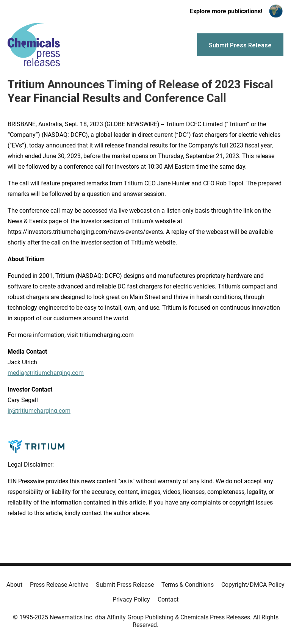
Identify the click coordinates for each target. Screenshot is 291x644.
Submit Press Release (125, 585)
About (14, 585)
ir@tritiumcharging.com (39, 411)
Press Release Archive (59, 585)
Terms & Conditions (188, 585)
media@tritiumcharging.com (46, 373)
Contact (168, 599)
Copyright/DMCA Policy (253, 585)
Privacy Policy (131, 599)
